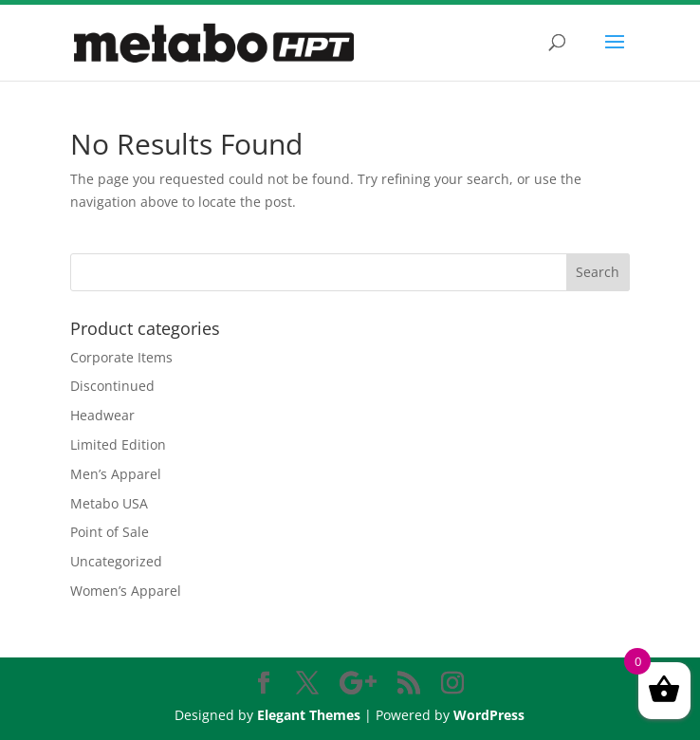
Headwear (102, 415)
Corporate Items (121, 357)
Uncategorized (116, 561)
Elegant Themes (309, 715)
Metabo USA (109, 503)
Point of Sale (110, 532)
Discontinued (112, 386)
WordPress (489, 715)
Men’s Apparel (116, 474)
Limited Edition (118, 444)
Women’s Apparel (126, 591)
